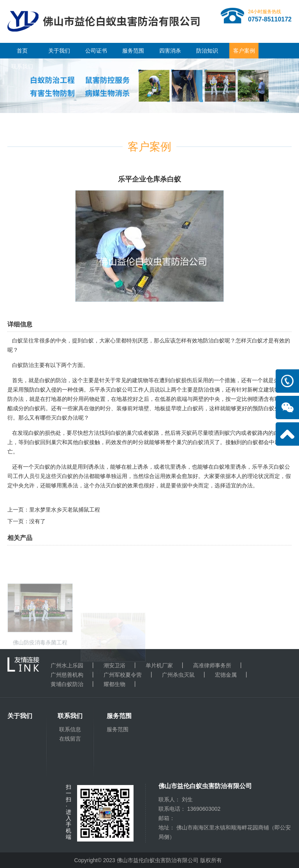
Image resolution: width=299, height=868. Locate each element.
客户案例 (244, 51)
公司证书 (96, 51)
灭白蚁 (255, 340)
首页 (22, 51)
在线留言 (70, 739)
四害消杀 (170, 51)
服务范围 (133, 51)
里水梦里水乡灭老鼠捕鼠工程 (65, 510)
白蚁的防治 (53, 380)
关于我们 (59, 51)
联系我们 (22, 66)
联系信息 (70, 729)
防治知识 (207, 51)
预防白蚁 (264, 408)
